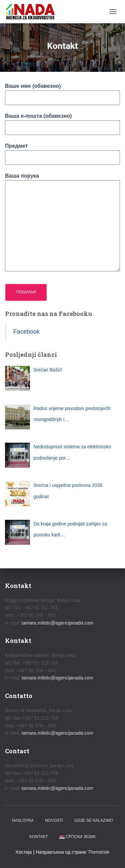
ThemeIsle (98, 852)
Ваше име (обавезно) (62, 92)
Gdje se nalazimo (94, 820)
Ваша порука (62, 223)
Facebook (26, 332)
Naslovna (23, 820)
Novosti (54, 820)
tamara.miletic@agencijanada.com (57, 623)
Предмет (62, 152)
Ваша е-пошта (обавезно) (62, 122)
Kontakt (39, 837)
